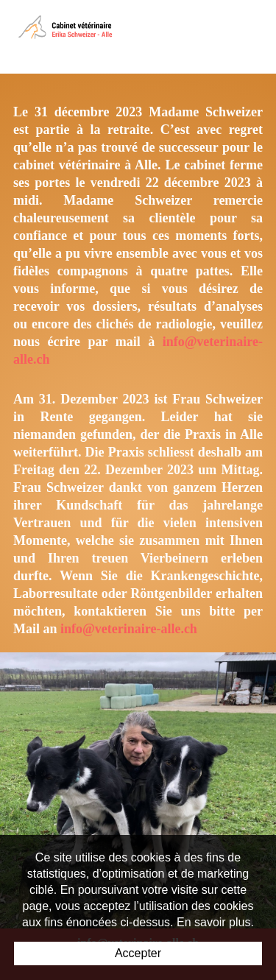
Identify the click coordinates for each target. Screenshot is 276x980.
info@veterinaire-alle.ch (129, 629)
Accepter (138, 953)
